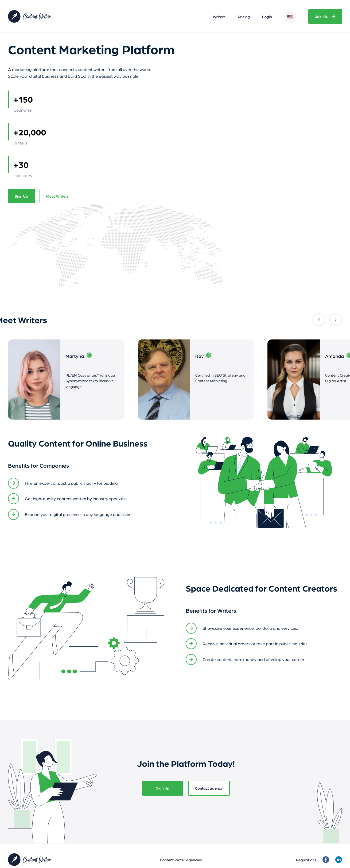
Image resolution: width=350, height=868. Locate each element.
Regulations (306, 860)
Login (267, 17)
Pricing (244, 17)
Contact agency (209, 788)
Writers (219, 17)
